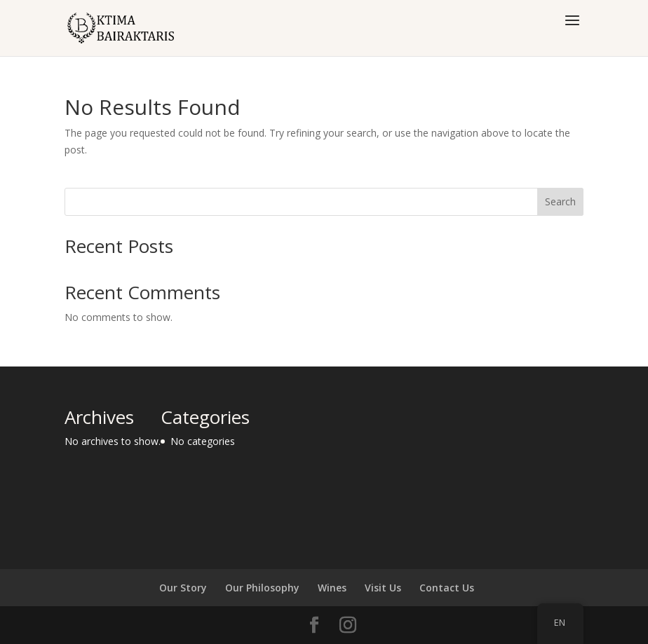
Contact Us (447, 588)
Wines (332, 588)
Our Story (183, 588)
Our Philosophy (262, 588)
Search (560, 201)
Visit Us (383, 588)
